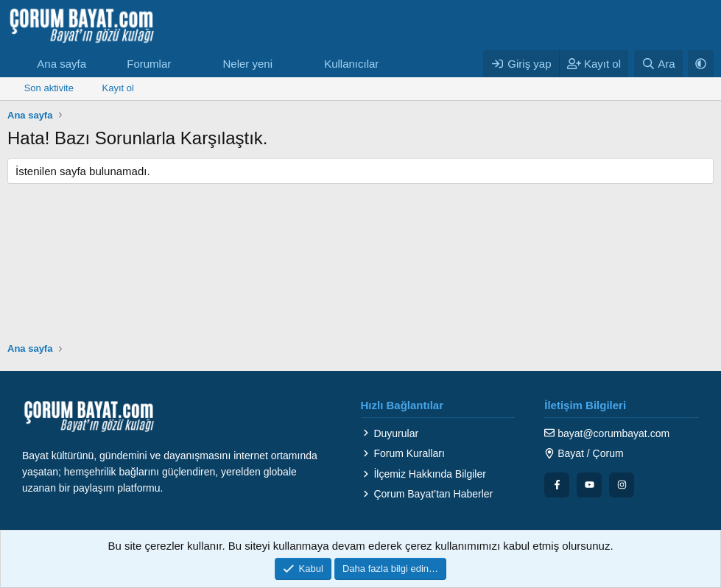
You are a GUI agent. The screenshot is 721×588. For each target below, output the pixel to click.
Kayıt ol (118, 88)
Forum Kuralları (403, 453)
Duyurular (390, 433)
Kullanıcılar (351, 64)
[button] (183, 64)
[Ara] (658, 64)
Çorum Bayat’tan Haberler (427, 494)
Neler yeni (247, 64)
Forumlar (149, 64)
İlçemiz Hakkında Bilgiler (423, 474)
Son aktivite (49, 88)
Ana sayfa (61, 64)
